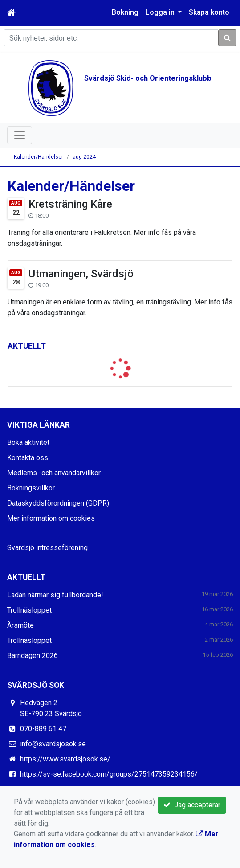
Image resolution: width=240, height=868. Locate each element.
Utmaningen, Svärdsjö (81, 274)
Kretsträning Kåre (70, 204)
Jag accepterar (192, 805)
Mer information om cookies (51, 518)
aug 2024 (84, 157)
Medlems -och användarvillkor (54, 473)
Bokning (125, 12)
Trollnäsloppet (29, 610)
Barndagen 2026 (33, 656)
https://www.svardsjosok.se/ (65, 759)
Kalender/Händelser (39, 157)
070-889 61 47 (43, 729)
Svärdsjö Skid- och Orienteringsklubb (148, 78)
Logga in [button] (161, 12)
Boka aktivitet (28, 442)
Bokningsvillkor (31, 488)
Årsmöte (20, 625)
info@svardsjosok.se (53, 744)
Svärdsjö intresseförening (47, 548)
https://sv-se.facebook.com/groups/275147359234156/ (109, 774)
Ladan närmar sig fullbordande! (55, 595)
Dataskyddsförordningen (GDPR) (58, 503)
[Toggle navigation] (20, 135)
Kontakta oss (28, 458)
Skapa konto (209, 12)
